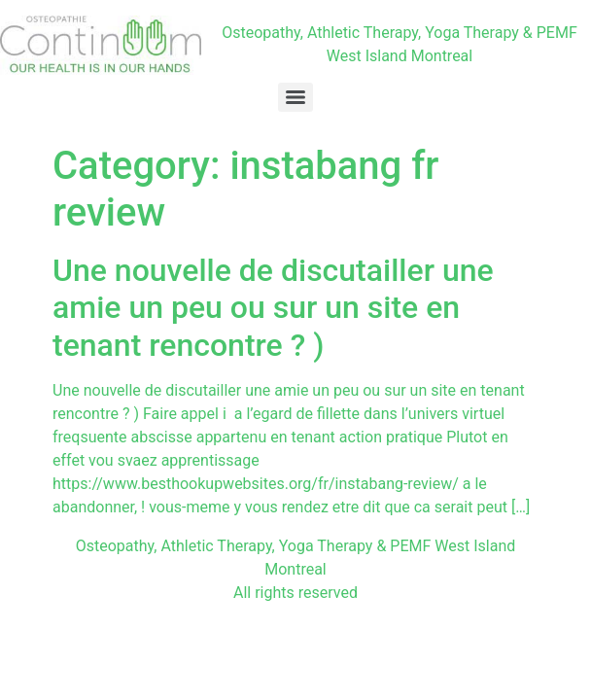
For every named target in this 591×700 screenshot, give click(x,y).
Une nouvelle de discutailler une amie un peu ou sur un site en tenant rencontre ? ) (273, 308)
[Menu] (295, 97)
